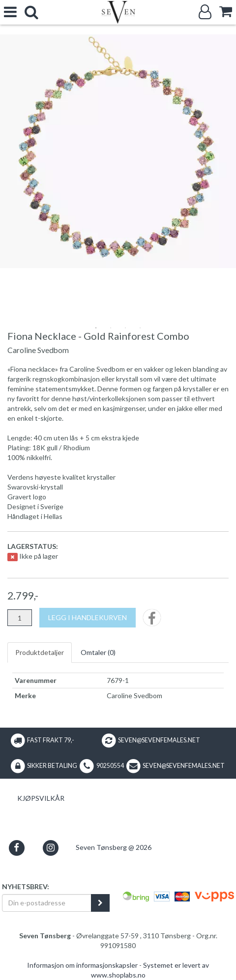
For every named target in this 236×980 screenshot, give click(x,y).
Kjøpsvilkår (41, 798)
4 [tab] (140, 328)
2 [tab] (111, 328)
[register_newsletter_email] (100, 903)
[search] (31, 12)
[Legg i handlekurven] (88, 618)
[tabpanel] (118, 151)
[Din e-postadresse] (47, 903)
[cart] (226, 12)
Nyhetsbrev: (26, 886)
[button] (16, 848)
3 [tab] (125, 328)
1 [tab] (96, 328)
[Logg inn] (205, 12)
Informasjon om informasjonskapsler (82, 965)
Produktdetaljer (40, 652)
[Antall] (20, 618)
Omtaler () (98, 652)
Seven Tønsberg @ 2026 (114, 847)
